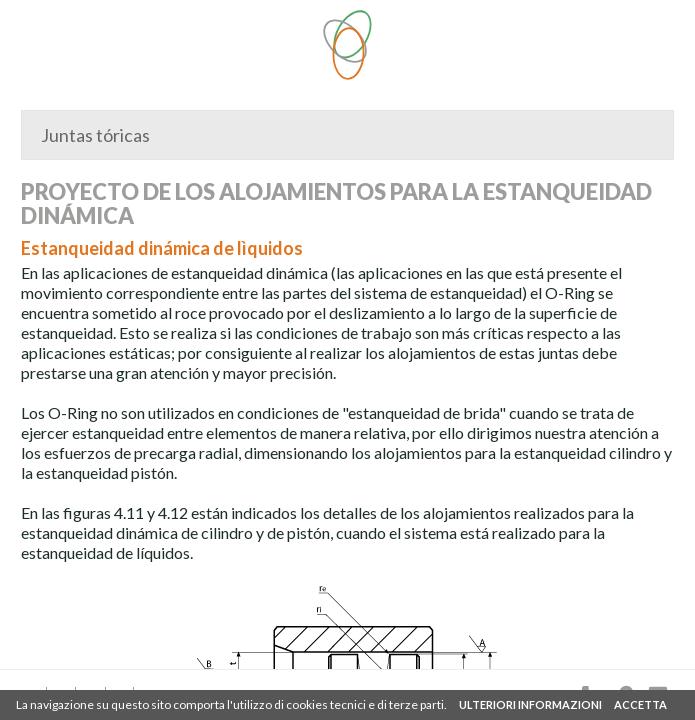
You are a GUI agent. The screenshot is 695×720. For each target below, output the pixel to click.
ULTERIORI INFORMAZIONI (530, 704)
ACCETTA (640, 704)
